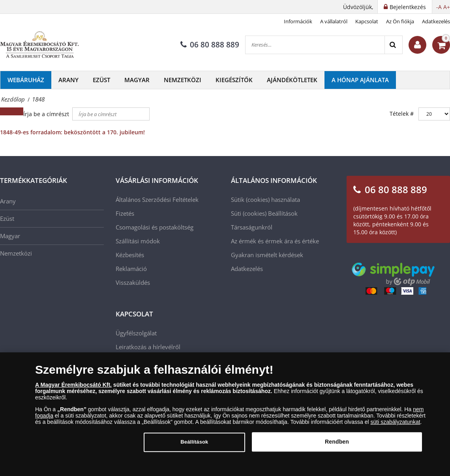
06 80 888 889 (210, 45)
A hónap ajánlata (360, 80)
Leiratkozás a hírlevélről (148, 347)
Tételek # (402, 114)
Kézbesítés (130, 255)
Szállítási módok (138, 241)
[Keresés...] (315, 45)
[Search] (393, 45)
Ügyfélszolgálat (136, 333)
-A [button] (439, 7)
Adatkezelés (436, 21)
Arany (68, 80)
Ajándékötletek (292, 80)
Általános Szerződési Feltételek (157, 199)
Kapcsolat (367, 21)
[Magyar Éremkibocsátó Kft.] (39, 45)
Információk (298, 21)
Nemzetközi (183, 80)
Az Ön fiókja (400, 21)
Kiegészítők (234, 80)
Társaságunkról (252, 227)
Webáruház (26, 80)
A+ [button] (447, 7)
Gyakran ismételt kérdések (267, 255)
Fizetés (125, 213)
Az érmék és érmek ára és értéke (275, 241)
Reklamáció (131, 269)
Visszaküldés (133, 282)
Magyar (137, 80)
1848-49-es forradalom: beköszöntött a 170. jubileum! (72, 132)
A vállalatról (334, 21)
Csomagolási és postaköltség (155, 227)
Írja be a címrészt (47, 114)
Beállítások (283, 213)
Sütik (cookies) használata (265, 199)
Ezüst (101, 80)
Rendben (337, 445)
